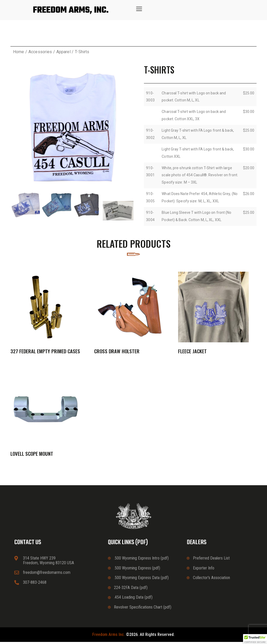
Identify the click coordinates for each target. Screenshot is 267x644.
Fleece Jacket (192, 352)
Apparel (63, 52)
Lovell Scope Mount (32, 455)
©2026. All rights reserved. (133, 637)
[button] (139, 9)
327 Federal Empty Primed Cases (45, 352)
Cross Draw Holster (117, 352)
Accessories (40, 52)
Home (19, 52)
